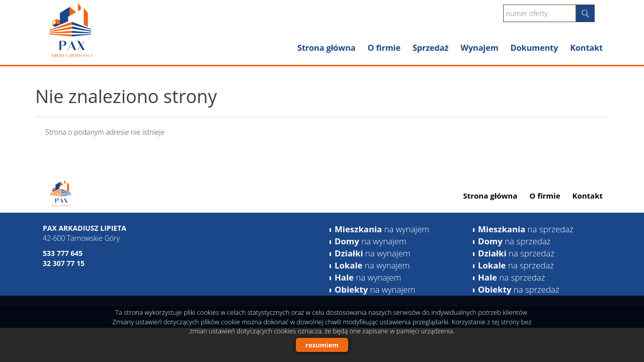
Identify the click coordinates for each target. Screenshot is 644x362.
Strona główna (326, 48)
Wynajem (479, 48)
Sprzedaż (430, 48)
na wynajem (382, 229)
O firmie (384, 48)
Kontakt (586, 48)
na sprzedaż (526, 229)
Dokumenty (535, 48)
